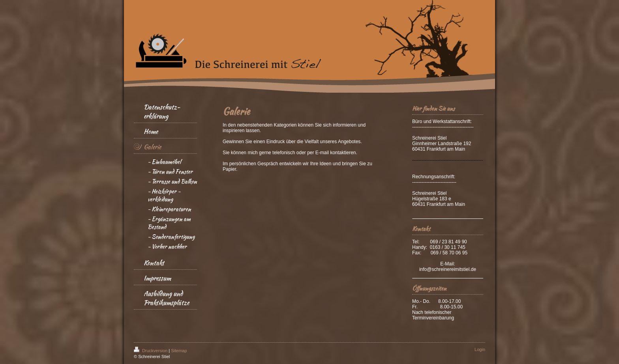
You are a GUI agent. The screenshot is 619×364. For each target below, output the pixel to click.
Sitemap (179, 351)
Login (480, 349)
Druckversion (151, 351)
